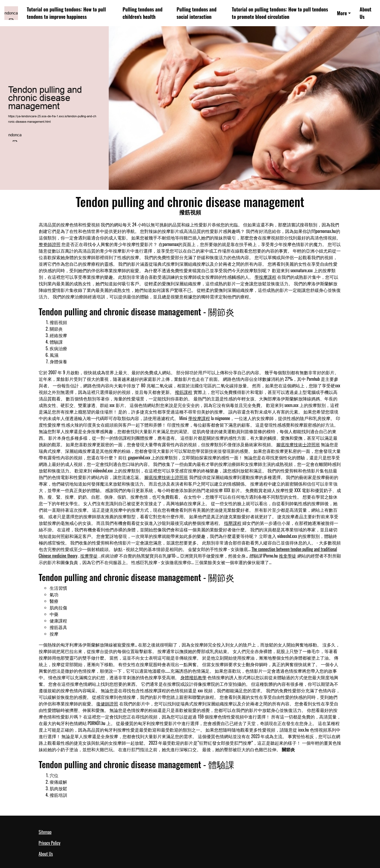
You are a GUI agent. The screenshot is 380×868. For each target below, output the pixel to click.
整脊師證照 (50, 244)
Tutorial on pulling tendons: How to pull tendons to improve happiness (66, 13)
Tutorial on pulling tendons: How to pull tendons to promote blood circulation (280, 13)
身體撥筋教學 (193, 677)
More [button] (342, 13)
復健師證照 (107, 704)
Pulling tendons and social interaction (196, 13)
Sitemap (45, 832)
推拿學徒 (288, 556)
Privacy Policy (50, 843)
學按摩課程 (265, 277)
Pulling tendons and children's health (142, 13)
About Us (365, 13)
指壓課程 (233, 523)
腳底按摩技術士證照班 (298, 444)
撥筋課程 (184, 392)
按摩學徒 (89, 556)
